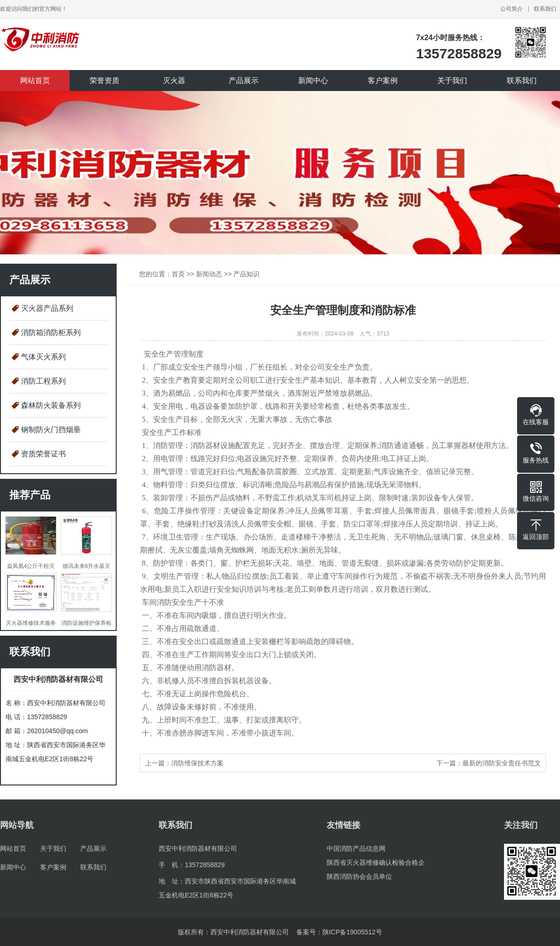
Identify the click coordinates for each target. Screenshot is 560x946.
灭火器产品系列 (47, 308)
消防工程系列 (43, 381)
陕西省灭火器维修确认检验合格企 (376, 862)
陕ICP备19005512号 (352, 932)
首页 (178, 274)
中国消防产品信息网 (356, 848)
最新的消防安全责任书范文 (502, 763)
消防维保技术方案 (197, 763)
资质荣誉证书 (43, 454)
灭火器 (174, 81)
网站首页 (35, 81)
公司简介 (511, 9)
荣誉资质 (105, 81)
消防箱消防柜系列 (51, 333)
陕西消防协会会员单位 (359, 876)
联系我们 (545, 9)
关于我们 (452, 81)
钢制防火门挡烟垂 (51, 430)
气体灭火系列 (43, 357)
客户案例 (383, 81)
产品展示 (244, 81)
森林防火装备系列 (51, 405)
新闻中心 (313, 81)
